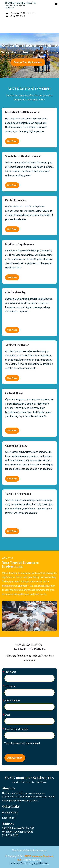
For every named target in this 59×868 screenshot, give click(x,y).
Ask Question (15, 758)
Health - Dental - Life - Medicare (30, 782)
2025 (21, 856)
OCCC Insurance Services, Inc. (30, 778)
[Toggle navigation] (56, 3)
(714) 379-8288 (18, 16)
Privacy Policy (10, 813)
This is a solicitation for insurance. (29, 850)
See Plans (12, 141)
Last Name (10, 686)
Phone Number (12, 701)
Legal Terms (9, 818)
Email (7, 715)
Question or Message (16, 729)
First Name (10, 672)
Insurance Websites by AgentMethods (30, 863)
